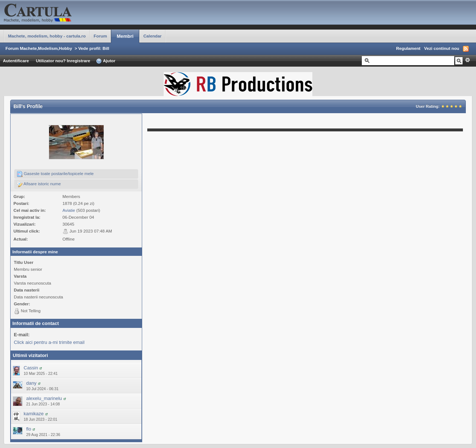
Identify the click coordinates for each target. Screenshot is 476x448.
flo (29, 429)
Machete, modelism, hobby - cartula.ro (47, 36)
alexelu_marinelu (44, 398)
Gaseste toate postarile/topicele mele (55, 174)
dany (31, 383)
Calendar (152, 36)
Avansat (467, 60)
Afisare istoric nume (39, 184)
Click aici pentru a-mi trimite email (49, 342)
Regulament (408, 48)
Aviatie (69, 210)
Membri (125, 36)
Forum (100, 36)
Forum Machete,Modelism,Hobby (39, 48)
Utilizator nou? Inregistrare (63, 61)
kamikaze (34, 414)
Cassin (31, 368)
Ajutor (106, 61)
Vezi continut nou (442, 48)
